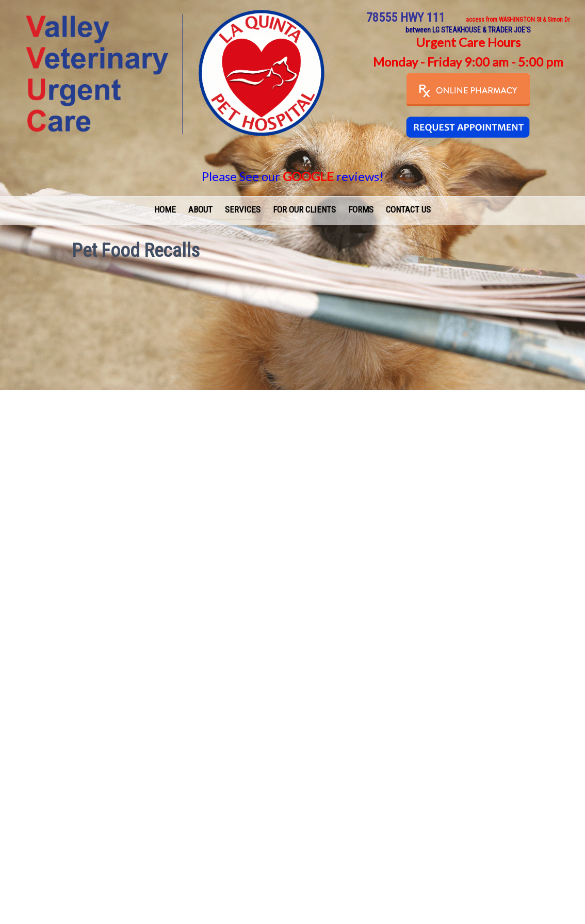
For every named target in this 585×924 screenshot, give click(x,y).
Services (243, 209)
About (200, 209)
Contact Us (408, 209)
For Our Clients (304, 209)
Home (165, 209)
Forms (361, 209)
